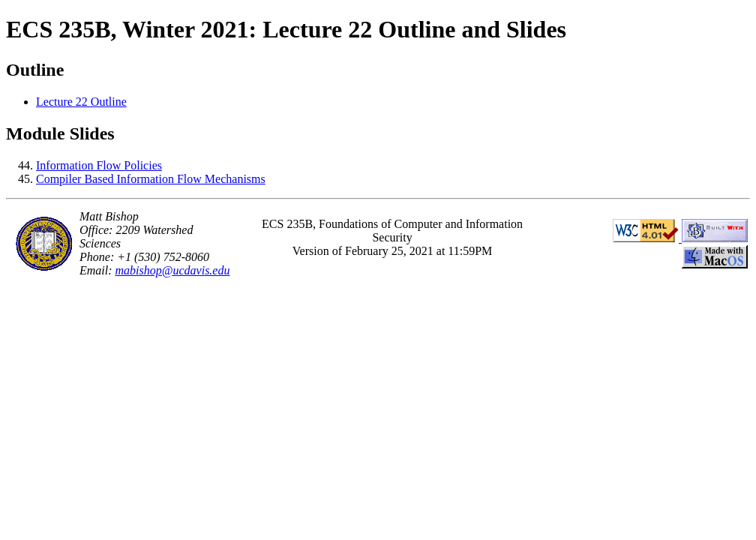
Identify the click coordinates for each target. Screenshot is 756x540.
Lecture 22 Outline (81, 102)
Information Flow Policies (99, 165)
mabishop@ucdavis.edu (173, 270)
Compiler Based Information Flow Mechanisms (151, 179)
